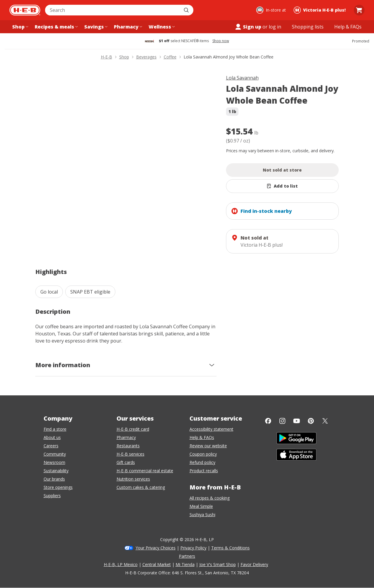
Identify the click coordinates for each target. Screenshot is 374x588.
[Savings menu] (95, 27)
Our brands (54, 479)
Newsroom (54, 462)
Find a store (55, 429)
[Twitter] (325, 421)
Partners (187, 556)
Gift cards (126, 462)
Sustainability (56, 471)
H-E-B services (130, 454)
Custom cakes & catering (141, 487)
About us (52, 437)
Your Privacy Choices (156, 548)
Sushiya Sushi (202, 515)
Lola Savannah (242, 78)
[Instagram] (282, 421)
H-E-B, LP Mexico (121, 564)
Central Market (157, 564)
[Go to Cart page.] (359, 10)
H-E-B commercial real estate (145, 471)
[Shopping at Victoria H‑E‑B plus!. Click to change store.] (320, 10)
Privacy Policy (193, 548)
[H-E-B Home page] (25, 10)
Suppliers (52, 496)
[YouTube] (297, 421)
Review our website (208, 446)
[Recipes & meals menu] (56, 27)
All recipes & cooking (210, 498)
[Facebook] (268, 421)
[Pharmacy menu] (127, 27)
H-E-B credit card (133, 429)
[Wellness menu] (161, 27)
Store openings (58, 487)
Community (55, 454)
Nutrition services (133, 479)
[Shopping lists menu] (308, 27)
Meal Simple (201, 506)
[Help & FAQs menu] (348, 27)
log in (275, 27)
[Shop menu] (20, 27)
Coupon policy (203, 454)
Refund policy (202, 462)
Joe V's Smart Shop (218, 564)
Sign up (248, 27)
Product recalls (204, 471)
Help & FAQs (202, 437)
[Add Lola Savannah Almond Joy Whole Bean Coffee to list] (282, 186)
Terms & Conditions (230, 548)
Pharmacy (126, 437)
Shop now (221, 41)
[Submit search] (187, 10)
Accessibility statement (211, 429)
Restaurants (128, 446)
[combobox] (113, 10)
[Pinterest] (311, 421)
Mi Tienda (185, 564)
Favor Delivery (254, 564)
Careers (51, 446)
